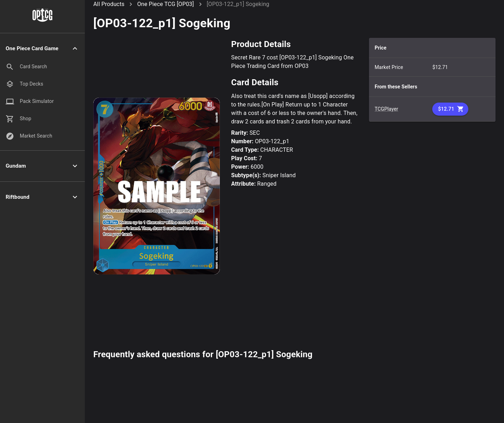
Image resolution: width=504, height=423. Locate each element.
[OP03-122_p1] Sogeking (238, 4)
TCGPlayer (386, 109)
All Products (109, 4)
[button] (42, 49)
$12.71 (450, 109)
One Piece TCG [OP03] (165, 4)
